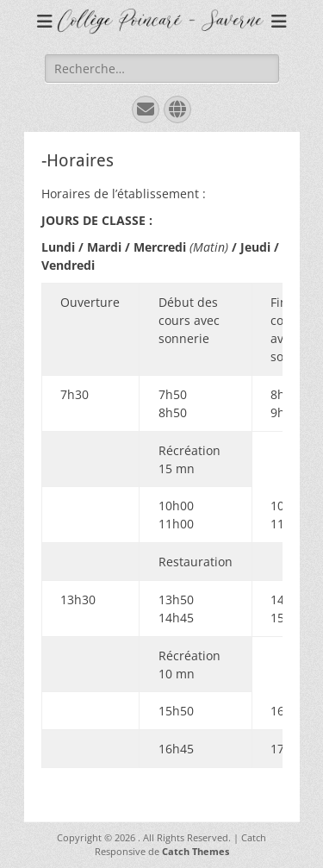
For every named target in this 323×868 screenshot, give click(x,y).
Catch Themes (196, 851)
